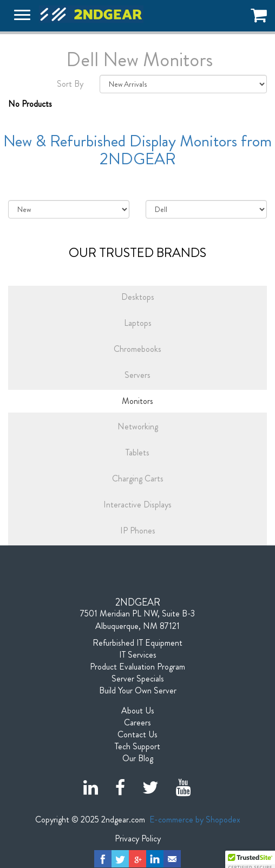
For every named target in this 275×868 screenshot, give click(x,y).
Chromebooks (137, 349)
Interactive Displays (137, 504)
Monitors (137, 401)
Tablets (137, 452)
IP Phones (138, 531)
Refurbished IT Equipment (137, 643)
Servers (137, 375)
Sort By (70, 84)
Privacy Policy (138, 839)
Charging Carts (138, 478)
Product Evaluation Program (137, 667)
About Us (138, 711)
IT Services (138, 655)
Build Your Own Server (138, 691)
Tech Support (137, 747)
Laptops (138, 323)
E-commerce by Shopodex (195, 819)
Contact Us (137, 735)
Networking (138, 426)
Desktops (138, 297)
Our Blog (138, 758)
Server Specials (138, 679)
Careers (137, 723)
